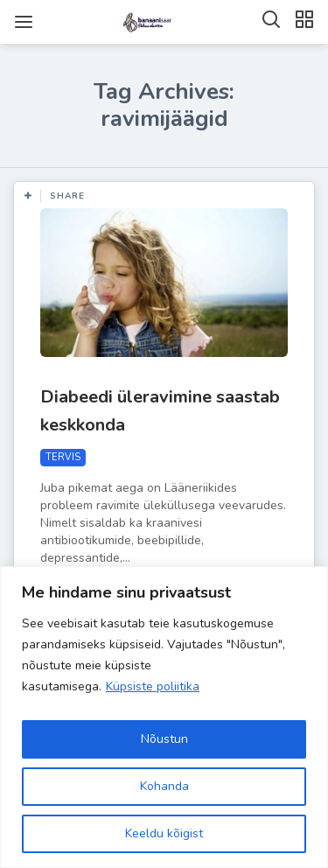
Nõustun (164, 739)
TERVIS (63, 457)
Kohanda (164, 786)
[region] (164, 717)
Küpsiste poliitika (153, 686)
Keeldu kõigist (164, 833)
